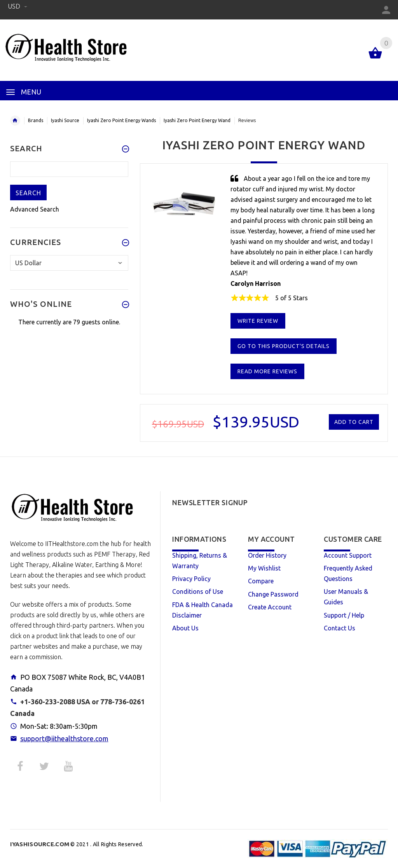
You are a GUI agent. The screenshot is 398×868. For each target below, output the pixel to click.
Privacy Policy (191, 579)
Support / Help (344, 615)
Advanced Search (35, 209)
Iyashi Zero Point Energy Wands (121, 120)
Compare (261, 581)
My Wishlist (264, 568)
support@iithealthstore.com (64, 738)
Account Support (348, 555)
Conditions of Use (198, 591)
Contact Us (340, 628)
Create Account (270, 607)
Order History (267, 555)
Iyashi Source (65, 120)
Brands (36, 120)
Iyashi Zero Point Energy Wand (197, 120)
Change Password (273, 594)
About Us (185, 628)
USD (17, 6)
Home (15, 121)
